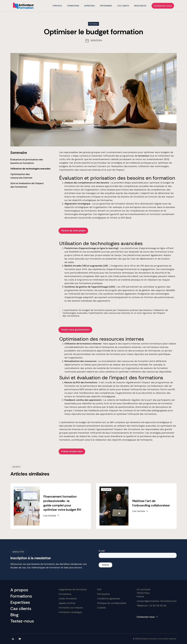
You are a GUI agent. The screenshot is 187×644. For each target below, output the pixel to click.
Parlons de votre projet (73, 231)
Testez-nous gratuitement (75, 330)
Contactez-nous (163, 6)
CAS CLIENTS (123, 6)
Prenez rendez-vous (72, 451)
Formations (21, 596)
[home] (23, 6)
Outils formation (68, 599)
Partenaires (103, 594)
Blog (14, 615)
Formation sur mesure (71, 608)
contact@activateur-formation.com (157, 601)
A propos (19, 590)
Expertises (20, 602)
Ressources (140, 6)
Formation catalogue (70, 612)
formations (73, 6)
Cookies (101, 608)
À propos (57, 6)
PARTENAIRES (106, 6)
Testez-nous (22, 621)
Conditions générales (109, 599)
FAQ (99, 589)
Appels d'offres (67, 603)
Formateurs (65, 594)
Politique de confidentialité (112, 603)
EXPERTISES (90, 6)
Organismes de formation (73, 589)
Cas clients (21, 609)
